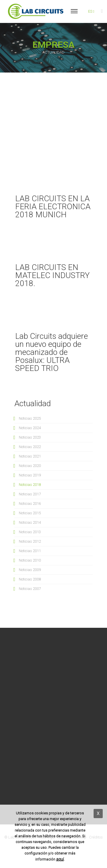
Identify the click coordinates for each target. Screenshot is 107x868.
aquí (60, 859)
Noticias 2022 (30, 447)
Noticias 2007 (30, 589)
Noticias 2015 (30, 513)
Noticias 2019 (30, 475)
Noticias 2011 (30, 551)
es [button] (91, 11)
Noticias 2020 (30, 466)
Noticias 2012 (30, 541)
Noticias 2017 (30, 494)
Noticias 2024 (30, 428)
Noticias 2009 (30, 570)
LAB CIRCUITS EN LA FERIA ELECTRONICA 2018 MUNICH (53, 207)
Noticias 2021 (30, 456)
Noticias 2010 (30, 560)
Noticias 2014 (30, 522)
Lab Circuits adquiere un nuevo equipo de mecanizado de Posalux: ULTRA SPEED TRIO (52, 352)
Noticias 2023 (30, 437)
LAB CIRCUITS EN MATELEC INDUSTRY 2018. (52, 275)
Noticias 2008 (30, 579)
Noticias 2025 (30, 418)
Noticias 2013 (30, 532)
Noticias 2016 (30, 504)
